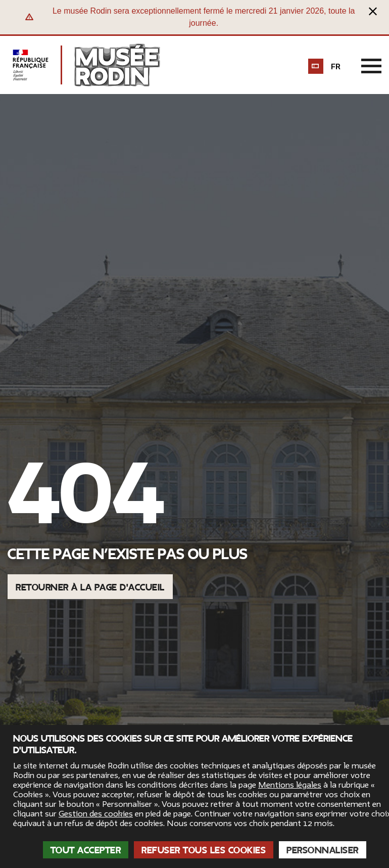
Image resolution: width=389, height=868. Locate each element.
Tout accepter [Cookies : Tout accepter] (86, 850)
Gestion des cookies (96, 814)
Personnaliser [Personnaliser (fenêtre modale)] (323, 850)
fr (336, 67)
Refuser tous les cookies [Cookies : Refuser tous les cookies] (204, 850)
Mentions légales (290, 785)
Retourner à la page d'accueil (90, 587)
